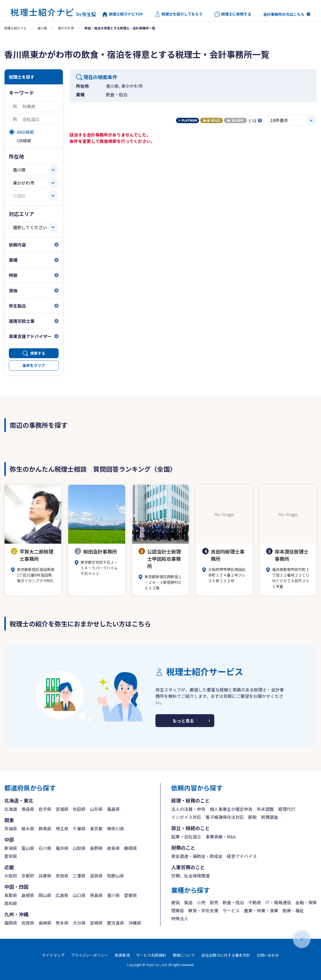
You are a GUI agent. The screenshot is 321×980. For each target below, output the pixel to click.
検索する (38, 353)
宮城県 (62, 809)
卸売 (214, 902)
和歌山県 (116, 876)
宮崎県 (96, 923)
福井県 (62, 848)
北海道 (11, 809)
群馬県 (45, 828)
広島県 (62, 895)
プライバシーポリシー (90, 955)
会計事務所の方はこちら (284, 14)
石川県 (45, 848)
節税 (253, 817)
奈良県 (62, 876)
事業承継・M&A (221, 837)
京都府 (28, 876)
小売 (201, 902)
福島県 (113, 809)
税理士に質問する (233, 14)
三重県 (79, 876)
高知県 (11, 903)
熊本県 (62, 923)
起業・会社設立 (186, 837)
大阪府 (11, 876)
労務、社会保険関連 (190, 876)
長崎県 (45, 923)
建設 (175, 902)
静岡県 (131, 848)
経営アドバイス (242, 856)
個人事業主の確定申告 (231, 809)
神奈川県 (116, 828)
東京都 (96, 828)
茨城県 (11, 828)
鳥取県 (11, 895)
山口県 (79, 895)
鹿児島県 (116, 923)
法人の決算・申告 (188, 809)
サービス (231, 910)
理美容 (178, 910)
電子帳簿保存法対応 (225, 817)
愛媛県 (131, 895)
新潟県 (11, 848)
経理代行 (287, 809)
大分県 (79, 923)
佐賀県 (28, 923)
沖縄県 (135, 923)
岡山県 (45, 895)
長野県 (96, 848)
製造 (188, 902)
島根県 (28, 895)
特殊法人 (180, 918)
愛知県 (11, 856)
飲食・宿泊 (233, 902)
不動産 (255, 902)
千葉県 (79, 828)
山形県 (96, 809)
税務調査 (270, 817)
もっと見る (183, 721)
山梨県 (79, 848)
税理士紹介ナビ (16, 28)
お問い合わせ (268, 955)
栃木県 (28, 828)
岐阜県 (113, 848)
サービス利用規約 (151, 955)
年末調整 (265, 809)
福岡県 (11, 923)
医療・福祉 (293, 910)
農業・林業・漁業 (261, 910)
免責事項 (122, 955)
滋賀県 (96, 876)
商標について (184, 955)
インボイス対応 (186, 817)
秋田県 (79, 809)
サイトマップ (53, 955)
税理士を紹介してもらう (179, 14)
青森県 (28, 809)
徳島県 (96, 895)
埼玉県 (62, 828)
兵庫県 (45, 876)
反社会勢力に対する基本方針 (226, 955)
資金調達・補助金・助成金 (197, 856)
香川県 (42, 28)
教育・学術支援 (203, 910)
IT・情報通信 (278, 902)
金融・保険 (306, 902)
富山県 (28, 848)
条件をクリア (34, 365)
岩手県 (45, 809)
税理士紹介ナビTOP (123, 14)
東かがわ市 (66, 28)
